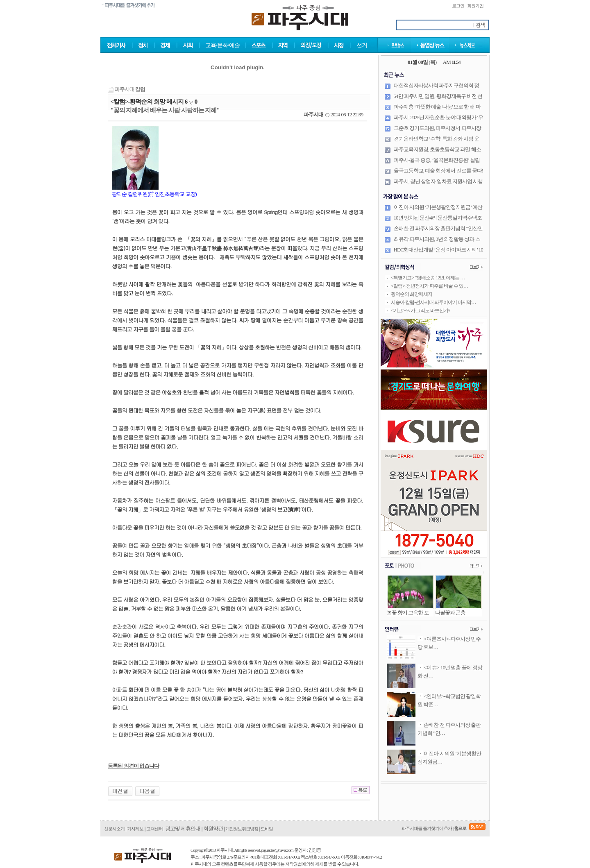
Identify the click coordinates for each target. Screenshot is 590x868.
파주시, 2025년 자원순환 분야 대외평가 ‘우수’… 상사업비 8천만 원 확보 (439, 121)
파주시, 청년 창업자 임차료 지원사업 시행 (438, 181)
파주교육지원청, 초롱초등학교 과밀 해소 (437, 149)
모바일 (267, 829)
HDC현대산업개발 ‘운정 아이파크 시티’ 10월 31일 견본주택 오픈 (438, 253)
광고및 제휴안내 (183, 828)
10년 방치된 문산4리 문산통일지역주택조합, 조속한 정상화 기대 (438, 221)
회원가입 (475, 6)
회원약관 (213, 828)
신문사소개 (114, 829)
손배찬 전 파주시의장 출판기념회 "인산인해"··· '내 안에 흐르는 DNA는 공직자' (438, 232)
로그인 (458, 6)
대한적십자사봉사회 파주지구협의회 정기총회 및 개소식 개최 (437, 89)
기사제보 (135, 829)
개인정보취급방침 (242, 829)
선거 (362, 45)
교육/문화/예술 (222, 45)
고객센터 (154, 829)
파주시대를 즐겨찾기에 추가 (427, 828)
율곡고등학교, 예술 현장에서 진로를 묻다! (439, 171)
